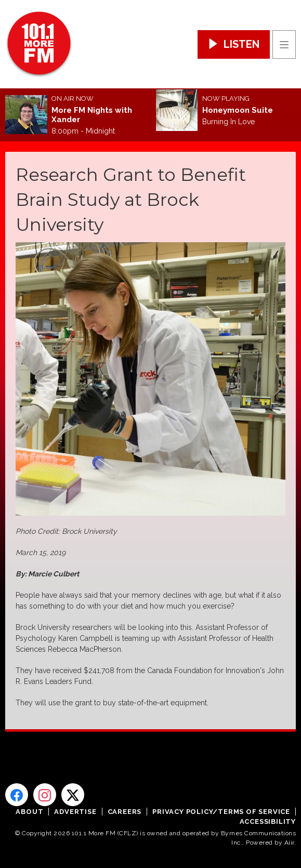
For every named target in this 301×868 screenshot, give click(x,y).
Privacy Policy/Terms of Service (221, 812)
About (29, 812)
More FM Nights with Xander (92, 115)
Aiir (289, 843)
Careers (125, 812)
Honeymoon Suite (238, 110)
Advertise (75, 812)
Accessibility (268, 821)
